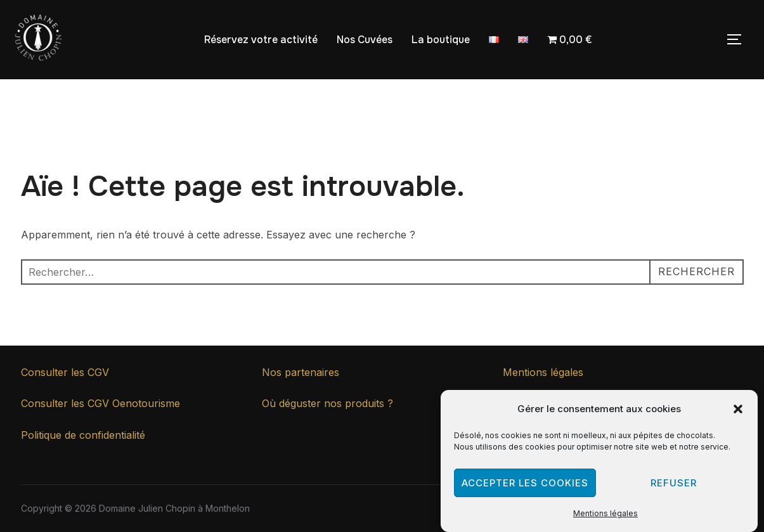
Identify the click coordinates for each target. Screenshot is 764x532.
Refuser (674, 486)
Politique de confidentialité (83, 435)
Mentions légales (605, 517)
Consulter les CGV (65, 372)
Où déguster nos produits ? (327, 403)
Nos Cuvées (365, 40)
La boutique (441, 40)
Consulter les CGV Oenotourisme (100, 403)
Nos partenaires (301, 372)
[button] (738, 412)
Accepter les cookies (525, 486)
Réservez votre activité (261, 40)
